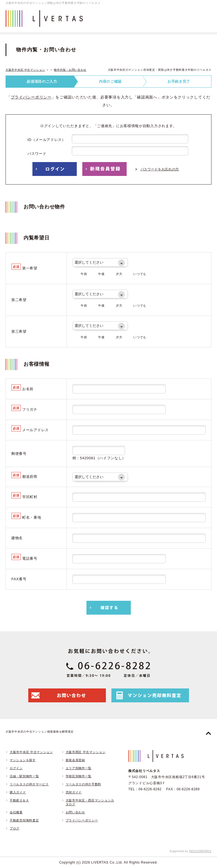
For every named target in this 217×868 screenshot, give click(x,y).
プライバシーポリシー (31, 97)
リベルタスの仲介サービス (29, 784)
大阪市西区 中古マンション (86, 752)
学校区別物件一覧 (79, 776)
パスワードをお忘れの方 (160, 169)
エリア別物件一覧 (79, 768)
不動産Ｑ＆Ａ (19, 800)
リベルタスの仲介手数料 (84, 784)
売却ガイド (74, 792)
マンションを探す (23, 760)
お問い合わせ (75, 812)
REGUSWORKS (200, 851)
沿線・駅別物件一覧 (24, 776)
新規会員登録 (75, 760)
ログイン (16, 768)
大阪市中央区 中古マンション (25, 70)
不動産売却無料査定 (24, 820)
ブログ (15, 828)
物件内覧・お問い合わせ (70, 70)
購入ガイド (18, 792)
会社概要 (16, 812)
